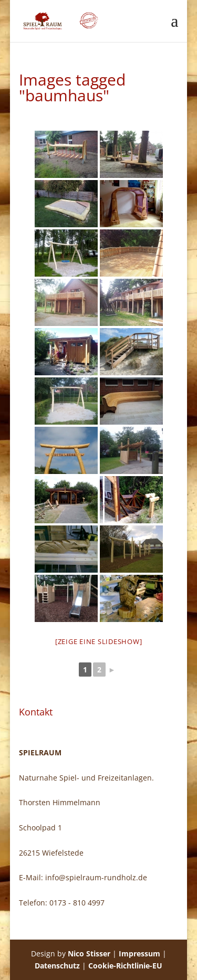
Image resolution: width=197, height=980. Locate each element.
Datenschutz (57, 966)
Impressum (139, 953)
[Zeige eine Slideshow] (99, 641)
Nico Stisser (89, 953)
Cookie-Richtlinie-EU (125, 966)
